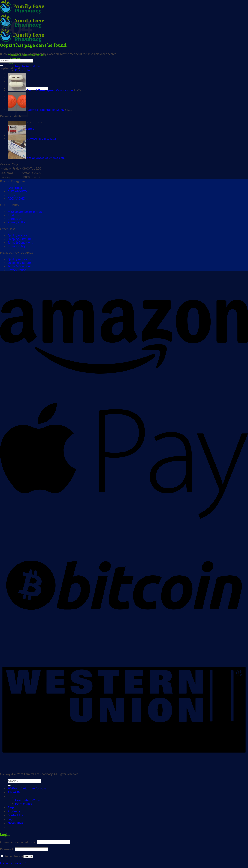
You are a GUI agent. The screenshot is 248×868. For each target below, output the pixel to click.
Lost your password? (13, 863)
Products (13, 215)
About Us (14, 792)
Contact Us (15, 219)
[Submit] (2, 66)
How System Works (28, 66)
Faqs (11, 807)
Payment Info (24, 70)
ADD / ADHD (16, 198)
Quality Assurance (19, 235)
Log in (28, 856)
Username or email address (18, 842)
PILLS (11, 195)
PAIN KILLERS (17, 188)
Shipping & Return (19, 239)
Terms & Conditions (20, 242)
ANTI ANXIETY (17, 191)
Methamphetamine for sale (25, 211)
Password (7, 849)
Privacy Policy (17, 222)
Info (10, 796)
